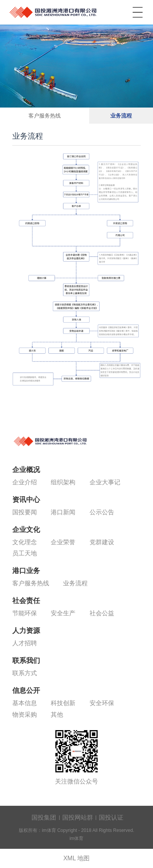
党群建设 (102, 542)
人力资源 (26, 631)
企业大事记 (105, 482)
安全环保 (102, 703)
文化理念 (25, 542)
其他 (57, 715)
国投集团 (44, 817)
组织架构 (63, 482)
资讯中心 (26, 500)
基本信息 (25, 703)
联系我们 (26, 661)
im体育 (54, 11)
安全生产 (63, 613)
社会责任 (26, 601)
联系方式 (25, 673)
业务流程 (121, 116)
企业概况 (26, 470)
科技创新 (63, 703)
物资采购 (25, 715)
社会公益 (102, 613)
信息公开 (26, 691)
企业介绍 (25, 482)
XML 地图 (77, 858)
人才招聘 (25, 643)
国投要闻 (25, 512)
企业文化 (26, 530)
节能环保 (25, 613)
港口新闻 (63, 512)
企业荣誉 (63, 542)
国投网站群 (78, 817)
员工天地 (25, 553)
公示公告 (102, 512)
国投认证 (111, 817)
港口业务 (26, 571)
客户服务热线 (45, 116)
